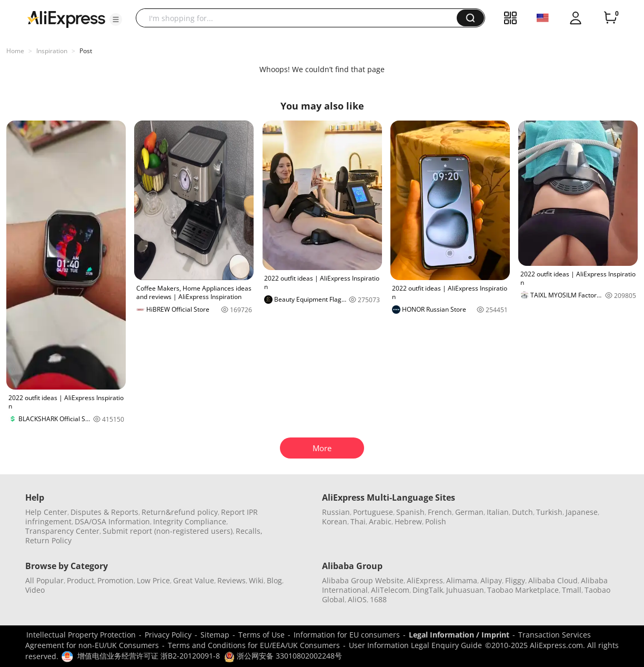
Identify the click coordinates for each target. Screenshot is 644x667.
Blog (274, 580)
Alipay (491, 580)
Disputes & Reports (104, 512)
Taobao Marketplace (523, 590)
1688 (378, 599)
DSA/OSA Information (112, 521)
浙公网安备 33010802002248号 (283, 656)
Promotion (115, 580)
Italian (498, 512)
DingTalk (428, 590)
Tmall (572, 590)
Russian (336, 512)
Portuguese (373, 512)
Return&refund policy (180, 512)
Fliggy (515, 580)
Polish (436, 521)
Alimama (462, 580)
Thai (358, 521)
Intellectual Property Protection (81, 635)
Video (35, 590)
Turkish (549, 512)
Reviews (232, 580)
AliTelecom (390, 590)
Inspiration (52, 51)
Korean (335, 521)
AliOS (357, 599)
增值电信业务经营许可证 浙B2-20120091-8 (149, 656)
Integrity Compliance (190, 521)
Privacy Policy (168, 635)
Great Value (194, 580)
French (440, 512)
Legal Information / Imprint (459, 635)
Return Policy (48, 540)
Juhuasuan (465, 590)
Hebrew (408, 521)
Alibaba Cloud (553, 580)
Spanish (410, 512)
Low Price (153, 580)
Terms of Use (261, 635)
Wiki (256, 580)
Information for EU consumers (347, 635)
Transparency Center (62, 531)
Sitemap (215, 635)
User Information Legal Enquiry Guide (415, 645)
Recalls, (249, 531)
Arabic (380, 521)
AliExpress (425, 580)
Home (15, 51)
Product (80, 580)
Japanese (582, 512)
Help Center (46, 512)
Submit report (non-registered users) (168, 531)
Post (86, 51)
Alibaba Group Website (363, 580)
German (469, 512)
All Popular (44, 580)
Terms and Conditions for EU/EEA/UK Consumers (254, 645)
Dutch (522, 512)
